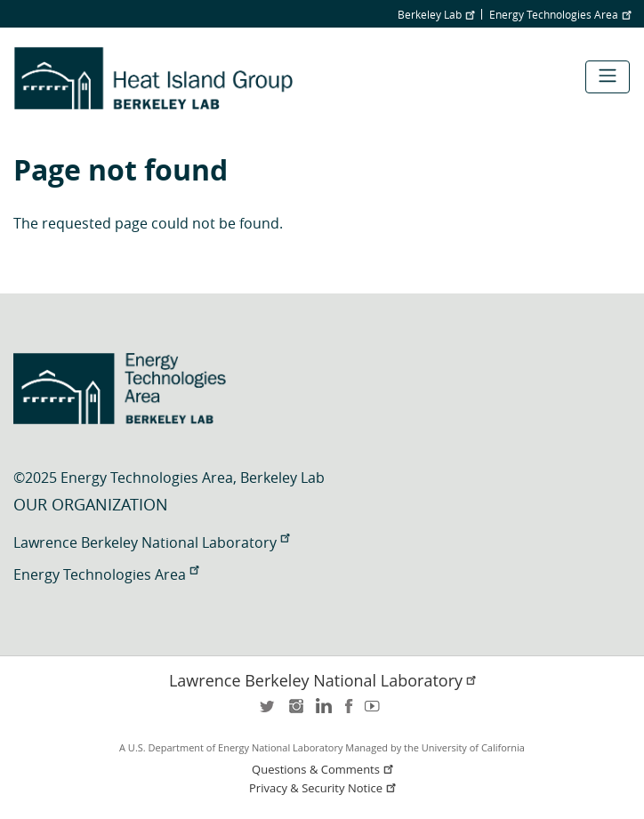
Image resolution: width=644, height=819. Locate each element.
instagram (295, 712)
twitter (269, 712)
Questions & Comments (324, 770)
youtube (375, 712)
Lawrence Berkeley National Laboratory (151, 542)
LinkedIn (322, 712)
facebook (349, 712)
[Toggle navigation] (608, 77)
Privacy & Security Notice (324, 788)
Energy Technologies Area (560, 14)
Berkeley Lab (436, 14)
